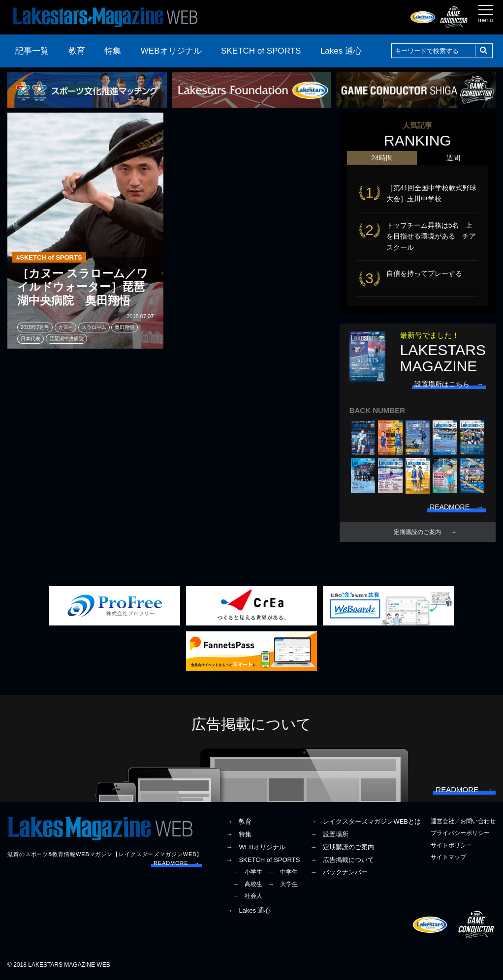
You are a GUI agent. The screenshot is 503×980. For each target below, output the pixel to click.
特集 (113, 51)
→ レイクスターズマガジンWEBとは (365, 821)
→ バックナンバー (339, 873)
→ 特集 (239, 834)
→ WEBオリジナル (256, 847)
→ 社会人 (248, 896)
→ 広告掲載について (342, 860)
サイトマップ (448, 857)
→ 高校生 (248, 884)
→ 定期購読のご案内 (342, 847)
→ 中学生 (283, 872)
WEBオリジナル (171, 51)
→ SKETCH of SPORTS (263, 860)
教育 (77, 51)
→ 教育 (239, 821)
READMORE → (177, 863)
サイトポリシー (451, 845)
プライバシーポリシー (460, 833)
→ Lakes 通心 (248, 910)
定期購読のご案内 (417, 532)
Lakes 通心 (341, 51)
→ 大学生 (283, 884)
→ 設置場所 (329, 834)
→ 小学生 (248, 872)
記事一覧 (32, 51)
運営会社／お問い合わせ (463, 821)
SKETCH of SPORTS (261, 51)
